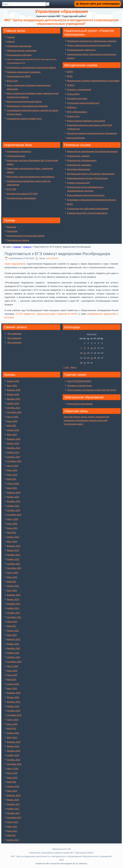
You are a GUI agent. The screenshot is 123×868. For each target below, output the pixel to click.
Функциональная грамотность (81, 50)
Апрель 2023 (13, 537)
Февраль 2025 (14, 439)
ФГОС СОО (12, 81)
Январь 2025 (13, 443)
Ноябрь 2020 (13, 653)
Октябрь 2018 (13, 760)
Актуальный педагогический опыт (83, 103)
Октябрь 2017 (13, 813)
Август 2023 (12, 519)
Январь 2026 (13, 394)
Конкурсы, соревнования (79, 89)
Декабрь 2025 (13, 399)
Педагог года (73, 116)
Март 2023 (12, 541)
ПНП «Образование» (77, 112)
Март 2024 (12, 488)
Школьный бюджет (76, 138)
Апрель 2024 (13, 484)
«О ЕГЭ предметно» (25, 314)
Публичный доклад (16, 156)
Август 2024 (12, 466)
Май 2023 (11, 532)
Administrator (52, 258)
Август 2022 (12, 573)
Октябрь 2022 (13, 564)
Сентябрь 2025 (14, 412)
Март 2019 (12, 737)
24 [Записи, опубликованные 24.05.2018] (92, 358)
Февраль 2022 (14, 595)
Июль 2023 (12, 524)
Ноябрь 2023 (13, 506)
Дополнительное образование (21, 198)
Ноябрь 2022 (13, 559)
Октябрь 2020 (13, 657)
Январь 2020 (13, 697)
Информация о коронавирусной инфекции (27, 106)
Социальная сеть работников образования (88, 209)
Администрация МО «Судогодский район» (87, 213)
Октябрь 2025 (13, 408)
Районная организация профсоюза (24, 72)
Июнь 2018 (12, 778)
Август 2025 (12, 417)
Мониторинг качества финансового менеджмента (31, 177)
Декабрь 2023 (13, 501)
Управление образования (19, 46)
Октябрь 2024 (13, 457)
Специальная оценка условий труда (24, 119)
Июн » (74, 367)
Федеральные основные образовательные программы (93, 81)
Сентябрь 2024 (14, 461)
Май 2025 (11, 426)
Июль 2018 (12, 773)
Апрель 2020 (13, 684)
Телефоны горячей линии (79, 386)
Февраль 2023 (14, 546)
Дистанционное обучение (19, 55)
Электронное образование (80, 404)
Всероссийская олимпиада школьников (86, 121)
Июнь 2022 (12, 577)
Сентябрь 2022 (14, 568)
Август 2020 (12, 666)
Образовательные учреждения (22, 50)
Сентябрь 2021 (14, 617)
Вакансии (11, 227)
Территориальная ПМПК (18, 76)
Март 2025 (12, 435)
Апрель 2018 (13, 786)
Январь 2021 (13, 644)
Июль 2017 (12, 827)
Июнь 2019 (12, 724)
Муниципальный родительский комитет (26, 236)
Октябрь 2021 (13, 613)
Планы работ (73, 94)
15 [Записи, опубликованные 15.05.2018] (85, 353)
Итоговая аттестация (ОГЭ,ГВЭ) (22, 194)
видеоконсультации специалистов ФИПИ (57, 314)
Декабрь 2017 (13, 804)
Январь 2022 (13, 599)
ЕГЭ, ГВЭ (11, 189)
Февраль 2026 (14, 390)
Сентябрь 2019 (14, 715)
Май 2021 (11, 626)
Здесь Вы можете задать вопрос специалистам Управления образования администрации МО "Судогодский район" (86, 420)
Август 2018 (12, 769)
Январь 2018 (13, 800)
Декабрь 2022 (13, 555)
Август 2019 (12, 720)
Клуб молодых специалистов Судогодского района (31, 67)
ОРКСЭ (71, 85)
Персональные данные (18, 240)
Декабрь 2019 (13, 702)
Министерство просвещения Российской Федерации (92, 151)
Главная (11, 37)
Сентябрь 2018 (14, 764)
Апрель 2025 (13, 430)
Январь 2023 (13, 550)
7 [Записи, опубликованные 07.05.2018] (81, 348)
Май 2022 (11, 582)
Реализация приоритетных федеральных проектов (92, 41)
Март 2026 (12, 386)
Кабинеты (72, 107)
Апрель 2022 (13, 586)
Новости (11, 41)
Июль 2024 (12, 470)
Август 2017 (12, 822)
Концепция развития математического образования (92, 133)
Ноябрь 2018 (13, 755)
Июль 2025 (12, 421)
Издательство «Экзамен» (79, 165)
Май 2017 (11, 835)
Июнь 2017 (12, 831)
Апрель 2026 (13, 381)
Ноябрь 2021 (13, 608)
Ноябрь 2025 (13, 403)
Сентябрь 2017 (14, 818)
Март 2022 (12, 590)
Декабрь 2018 (13, 751)
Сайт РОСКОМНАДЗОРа (79, 381)
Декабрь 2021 (13, 604)
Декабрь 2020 (13, 648)
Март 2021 (12, 635)
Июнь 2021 (12, 622)
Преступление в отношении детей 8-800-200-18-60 (91, 390)
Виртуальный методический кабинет (24, 102)
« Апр (66, 367)
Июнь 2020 (12, 675)
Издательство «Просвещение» (82, 160)
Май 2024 (11, 479)
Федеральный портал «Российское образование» (91, 174)
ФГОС (70, 76)
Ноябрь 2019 (13, 706)
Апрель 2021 (13, 631)
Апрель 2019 (13, 733)
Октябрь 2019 (13, 711)
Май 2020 (11, 679)
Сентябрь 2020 (14, 662)
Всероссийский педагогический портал (86, 195)
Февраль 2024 (14, 493)
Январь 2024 (13, 497)
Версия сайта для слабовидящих (98, 4)
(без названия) (14, 334)
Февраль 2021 (14, 639)
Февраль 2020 (14, 693)
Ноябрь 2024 (13, 452)
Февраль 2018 (14, 795)
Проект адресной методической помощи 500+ (89, 45)
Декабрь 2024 (13, 448)
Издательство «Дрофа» (78, 156)
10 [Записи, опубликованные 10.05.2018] (92, 348)
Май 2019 (11, 728)
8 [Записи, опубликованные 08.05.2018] (85, 348)
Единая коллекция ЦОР (78, 183)
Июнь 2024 (12, 475)
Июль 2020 (12, 671)
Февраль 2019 (14, 742)
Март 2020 (12, 688)
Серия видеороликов (15, 264)
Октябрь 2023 (13, 510)
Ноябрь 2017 (13, 809)
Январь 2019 (13, 746)
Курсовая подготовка (77, 98)
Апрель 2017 (13, 840)
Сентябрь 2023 (14, 515)
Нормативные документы (19, 151)
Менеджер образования (78, 169)
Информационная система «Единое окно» (87, 178)
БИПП (70, 72)
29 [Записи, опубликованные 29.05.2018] (85, 363)
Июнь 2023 (12, 528)
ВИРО (70, 204)
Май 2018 (11, 782)
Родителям (12, 231)
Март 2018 (12, 791)
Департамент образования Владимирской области (91, 200)
